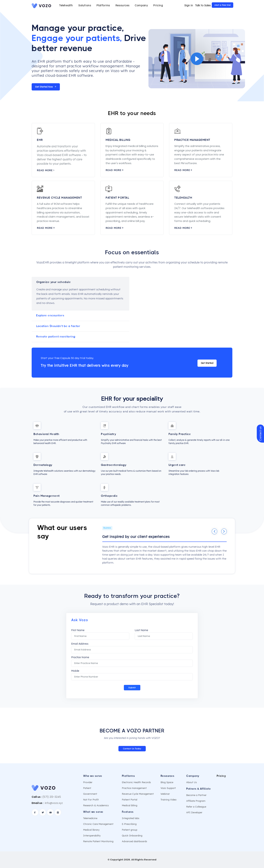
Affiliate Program (196, 801)
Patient (87, 788)
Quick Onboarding (132, 835)
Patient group (130, 830)
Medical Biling (130, 805)
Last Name (141, 630)
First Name (78, 630)
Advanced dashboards (134, 841)
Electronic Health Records (136, 782)
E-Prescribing (129, 824)
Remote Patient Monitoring (98, 841)
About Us (191, 782)
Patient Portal (130, 800)
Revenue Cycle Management (138, 794)
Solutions (85, 5)
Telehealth (66, 5)
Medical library (91, 830)
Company (141, 5)
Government (90, 794)
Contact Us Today (132, 749)
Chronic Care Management (98, 824)
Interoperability (92, 835)
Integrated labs (131, 818)
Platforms (103, 5)
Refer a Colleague (196, 807)
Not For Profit (91, 800)
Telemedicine (90, 818)
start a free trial (223, 5)
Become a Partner (196, 795)
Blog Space (167, 782)
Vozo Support (168, 788)
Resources (122, 5)
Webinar (165, 794)
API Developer (194, 812)
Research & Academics (96, 805)
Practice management (134, 788)
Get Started (207, 363)
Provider (88, 782)
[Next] (224, 531)
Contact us (260, 433)
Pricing (158, 5)
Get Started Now (46, 87)
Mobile (75, 671)
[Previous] (214, 531)
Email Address (80, 644)
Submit (132, 688)
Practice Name (80, 657)
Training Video (169, 800)
